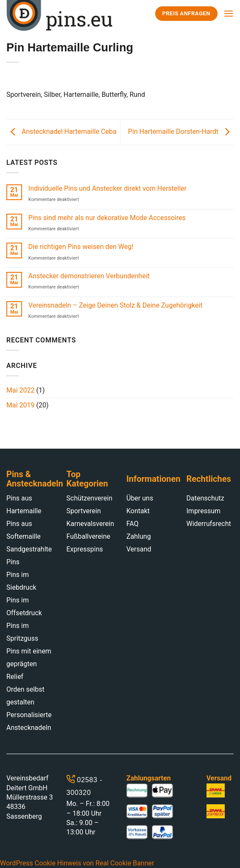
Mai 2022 (21, 390)
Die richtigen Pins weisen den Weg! (81, 247)
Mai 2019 (21, 405)
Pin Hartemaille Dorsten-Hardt (181, 131)
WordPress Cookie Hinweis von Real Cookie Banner (77, 863)
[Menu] (229, 13)
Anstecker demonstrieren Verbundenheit (89, 276)
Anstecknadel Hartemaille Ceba (61, 131)
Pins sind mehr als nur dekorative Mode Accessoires (107, 218)
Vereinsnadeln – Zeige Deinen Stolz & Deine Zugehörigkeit (116, 305)
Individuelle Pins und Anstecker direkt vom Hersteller (107, 188)
